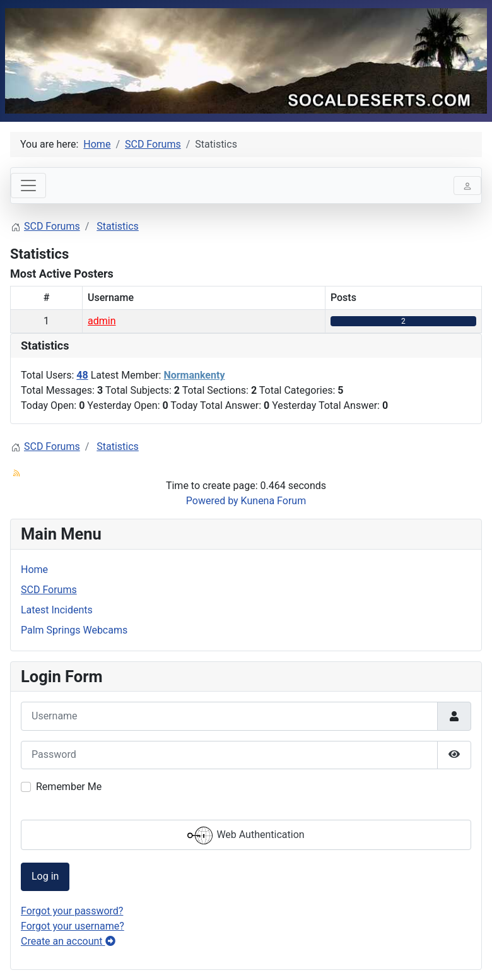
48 (82, 375)
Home (34, 570)
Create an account (68, 941)
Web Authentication (246, 835)
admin (102, 321)
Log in (45, 876)
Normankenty (194, 375)
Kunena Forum (274, 501)
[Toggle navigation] (28, 186)
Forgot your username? (73, 926)
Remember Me (69, 787)
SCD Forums (49, 590)
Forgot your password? (72, 911)
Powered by (212, 501)
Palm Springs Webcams (74, 630)
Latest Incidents (57, 610)
